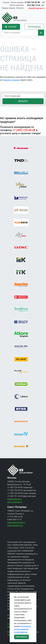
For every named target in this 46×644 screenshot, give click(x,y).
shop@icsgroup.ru (36, 8)
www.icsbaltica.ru (15, 525)
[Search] (20, 33)
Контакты (20, 8)
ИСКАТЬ (23, 101)
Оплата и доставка (17, 5)
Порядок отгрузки (9, 8)
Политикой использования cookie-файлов (22, 629)
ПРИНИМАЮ (21, 637)
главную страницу (11, 80)
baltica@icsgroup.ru (16, 522)
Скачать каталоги (17, 2)
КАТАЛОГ (11, 27)
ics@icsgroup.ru (14, 499)
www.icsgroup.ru (15, 502)
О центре (6, 2)
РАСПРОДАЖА (34, 27)
